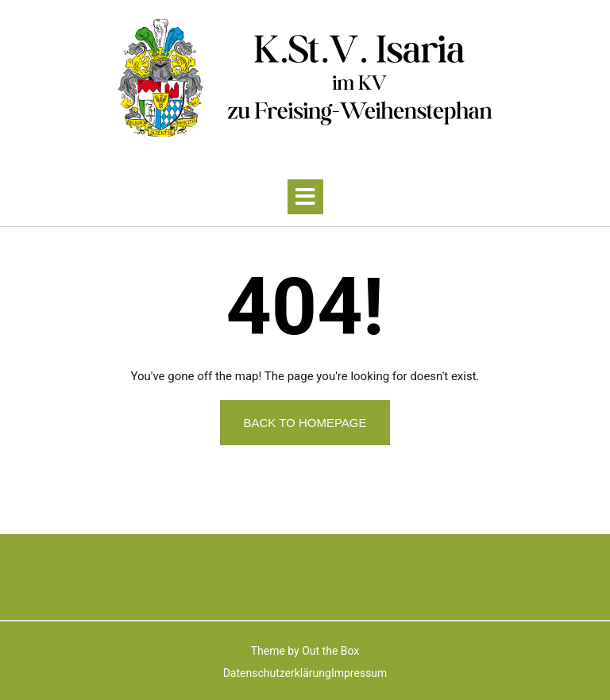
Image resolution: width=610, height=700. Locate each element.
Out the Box (330, 651)
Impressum (359, 673)
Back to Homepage (305, 423)
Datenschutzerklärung (277, 673)
